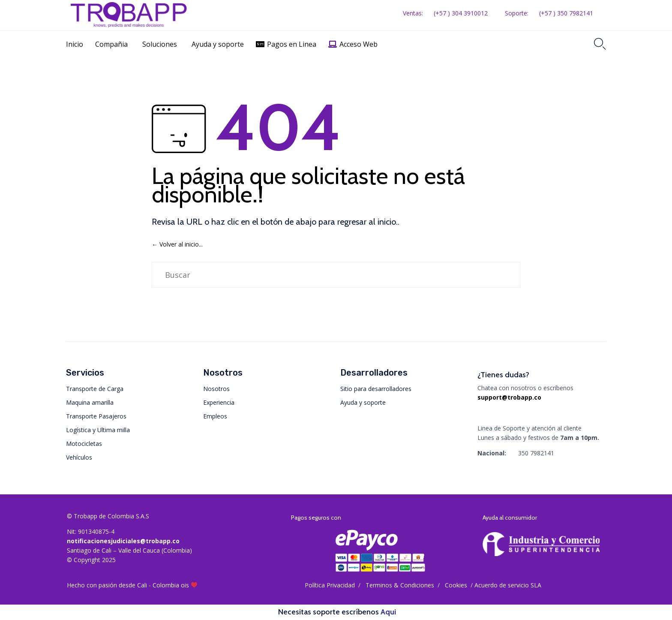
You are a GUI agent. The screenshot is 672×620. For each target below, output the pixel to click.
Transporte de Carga (95, 389)
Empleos (215, 416)
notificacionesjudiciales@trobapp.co (123, 541)
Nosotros (216, 389)
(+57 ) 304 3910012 (461, 13)
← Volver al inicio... (177, 244)
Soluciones (160, 44)
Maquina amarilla (90, 402)
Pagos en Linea (292, 44)
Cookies (456, 585)
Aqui (388, 612)
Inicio (75, 44)
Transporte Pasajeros (96, 416)
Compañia (111, 44)
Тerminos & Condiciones (400, 585)
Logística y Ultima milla (98, 430)
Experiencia (219, 402)
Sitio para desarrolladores (376, 389)
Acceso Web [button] (358, 44)
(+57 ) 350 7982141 (566, 13)
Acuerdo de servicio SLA (508, 585)
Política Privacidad (330, 585)
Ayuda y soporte (218, 44)
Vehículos (79, 457)
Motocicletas (84, 444)
